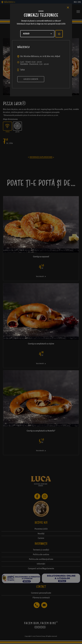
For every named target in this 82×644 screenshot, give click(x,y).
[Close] (68, 8)
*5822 (22, 70)
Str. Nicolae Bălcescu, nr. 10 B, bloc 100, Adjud (40, 56)
